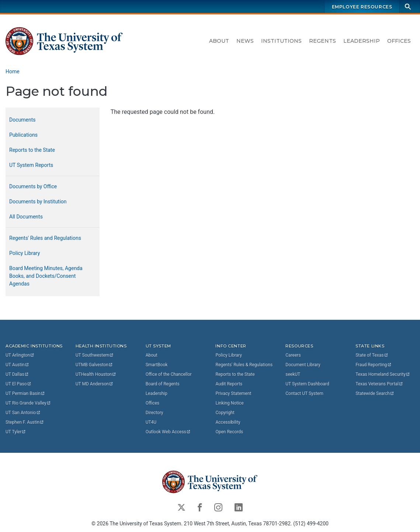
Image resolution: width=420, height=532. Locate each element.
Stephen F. (25, 422)
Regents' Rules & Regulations (244, 364)
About (219, 41)
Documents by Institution (38, 202)
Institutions (281, 41)
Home (13, 71)
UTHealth (96, 374)
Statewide (375, 393)
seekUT (293, 374)
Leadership (362, 41)
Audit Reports (229, 384)
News (245, 41)
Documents (22, 120)
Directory (155, 412)
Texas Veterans (379, 384)
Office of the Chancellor (169, 374)
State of (372, 355)
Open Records (229, 431)
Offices (399, 41)
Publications (23, 135)
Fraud (374, 364)
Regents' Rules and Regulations (45, 238)
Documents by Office (33, 186)
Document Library (303, 364)
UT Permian (25, 393)
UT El (18, 384)
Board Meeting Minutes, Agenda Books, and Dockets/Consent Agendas (46, 276)
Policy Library (25, 253)
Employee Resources (362, 7)
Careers (293, 355)
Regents (322, 41)
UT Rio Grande (28, 403)
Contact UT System (304, 393)
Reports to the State (32, 150)
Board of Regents (163, 384)
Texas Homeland (383, 374)
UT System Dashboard (307, 384)
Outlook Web (168, 431)
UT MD (95, 384)
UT (20, 355)
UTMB (94, 364)
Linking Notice (229, 403)
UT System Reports (31, 165)
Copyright (225, 412)
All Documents (26, 217)
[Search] (408, 6)
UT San (23, 412)
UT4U (151, 422)
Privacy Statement (233, 393)
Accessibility (228, 422)
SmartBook (157, 364)
